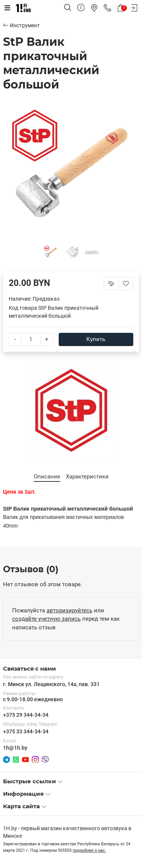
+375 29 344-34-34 (26, 715)
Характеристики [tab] (87, 477)
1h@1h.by (15, 748)
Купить (96, 339)
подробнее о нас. (89, 850)
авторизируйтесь (69, 610)
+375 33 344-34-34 (26, 731)
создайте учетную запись (46, 619)
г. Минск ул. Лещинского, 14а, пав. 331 (51, 684)
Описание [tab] (47, 477)
